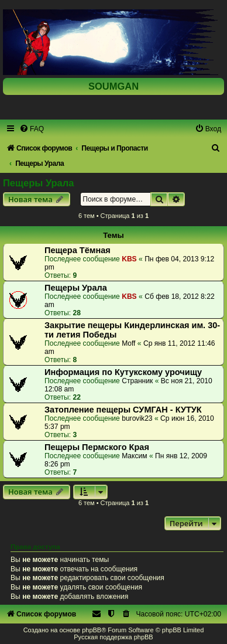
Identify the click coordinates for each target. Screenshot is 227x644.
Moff (128, 343)
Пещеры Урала (38, 183)
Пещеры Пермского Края (97, 447)
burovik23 (137, 418)
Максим (134, 456)
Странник (137, 381)
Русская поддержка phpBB (113, 637)
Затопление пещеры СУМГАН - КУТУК (123, 410)
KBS (129, 259)
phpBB (92, 630)
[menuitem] (32, 129)
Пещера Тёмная (78, 250)
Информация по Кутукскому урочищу (123, 372)
